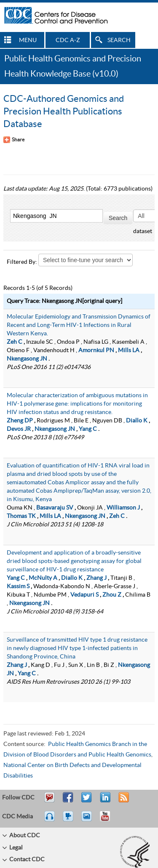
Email (49, 801)
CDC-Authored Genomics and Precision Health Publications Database (64, 111)
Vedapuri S (84, 595)
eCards (88, 820)
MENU (28, 40)
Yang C (88, 429)
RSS (123, 801)
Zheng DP (20, 421)
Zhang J (96, 578)
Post (104, 801)
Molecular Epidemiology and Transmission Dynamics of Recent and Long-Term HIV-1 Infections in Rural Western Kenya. (79, 325)
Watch (69, 820)
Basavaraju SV (55, 508)
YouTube (109, 820)
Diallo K (137, 421)
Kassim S (18, 587)
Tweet (87, 801)
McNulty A (43, 578)
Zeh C (15, 342)
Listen (50, 820)
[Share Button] (14, 140)
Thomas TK (21, 516)
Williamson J (123, 508)
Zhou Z (112, 595)
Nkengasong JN (27, 359)
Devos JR (19, 429)
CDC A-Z (68, 40)
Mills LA (129, 350)
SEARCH (119, 40)
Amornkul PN (96, 350)
